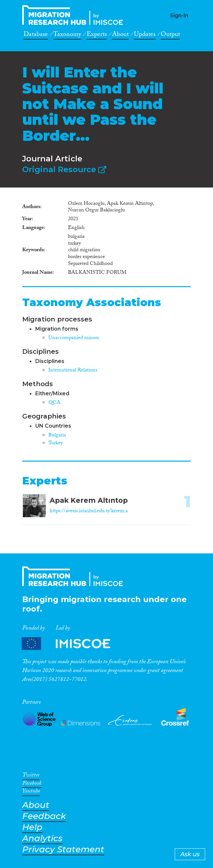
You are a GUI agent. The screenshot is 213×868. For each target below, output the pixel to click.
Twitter (31, 776)
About (120, 35)
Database (36, 35)
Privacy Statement (63, 850)
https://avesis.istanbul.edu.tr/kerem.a (89, 511)
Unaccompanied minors (74, 338)
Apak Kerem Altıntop (89, 500)
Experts (97, 35)
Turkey (56, 443)
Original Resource (64, 169)
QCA (54, 403)
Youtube (31, 792)
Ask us (190, 854)
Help (32, 827)
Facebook (32, 784)
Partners (72, 644)
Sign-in (179, 16)
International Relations (73, 371)
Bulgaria (57, 436)
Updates (145, 35)
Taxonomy (67, 35)
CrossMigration (74, 15)
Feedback (44, 816)
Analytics (42, 838)
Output (170, 35)
